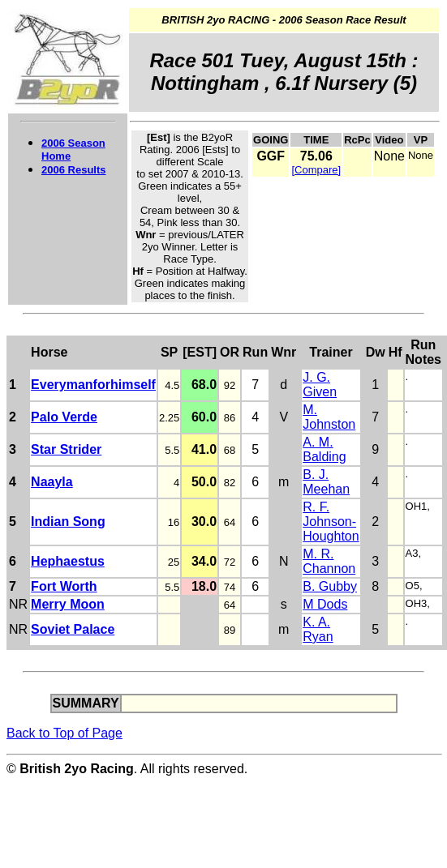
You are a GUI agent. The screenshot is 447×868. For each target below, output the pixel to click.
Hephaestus (68, 561)
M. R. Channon (329, 561)
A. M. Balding (324, 449)
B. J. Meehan (326, 482)
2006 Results (74, 170)
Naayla (52, 482)
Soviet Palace (73, 629)
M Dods (325, 604)
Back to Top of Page (64, 733)
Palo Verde (64, 417)
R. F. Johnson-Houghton (331, 522)
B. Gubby (330, 586)
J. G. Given (320, 385)
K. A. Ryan (318, 629)
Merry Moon (68, 604)
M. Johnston (329, 417)
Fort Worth (64, 586)
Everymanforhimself (93, 385)
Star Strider (66, 449)
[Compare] (316, 170)
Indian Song (68, 522)
